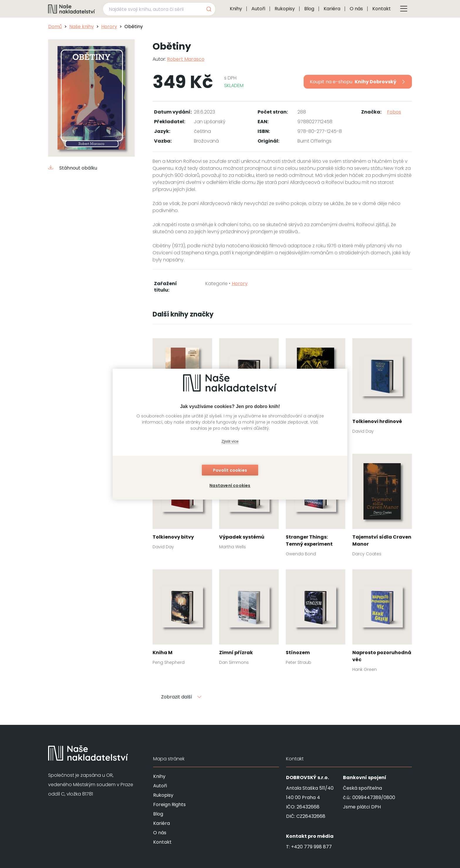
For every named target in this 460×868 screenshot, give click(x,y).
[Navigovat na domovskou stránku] (72, 9)
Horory (109, 27)
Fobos (394, 112)
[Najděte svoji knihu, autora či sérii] (152, 9)
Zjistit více (230, 441)
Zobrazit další (181, 697)
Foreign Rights (169, 804)
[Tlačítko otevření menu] (404, 9)
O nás (356, 9)
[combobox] (159, 9)
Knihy (236, 9)
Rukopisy (285, 9)
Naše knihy (82, 27)
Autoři (258, 9)
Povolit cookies (230, 470)
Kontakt (382, 9)
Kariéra (332, 9)
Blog (309, 9)
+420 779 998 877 (311, 847)
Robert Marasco (186, 59)
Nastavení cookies (230, 485)
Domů (55, 27)
